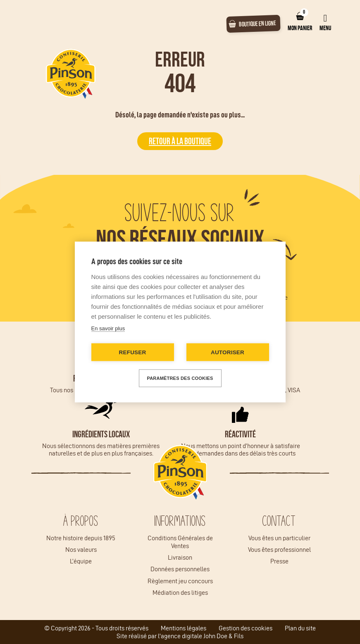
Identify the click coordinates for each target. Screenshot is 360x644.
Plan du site (300, 628)
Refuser (133, 352)
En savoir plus (108, 328)
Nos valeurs (81, 550)
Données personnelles (180, 569)
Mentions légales (184, 628)
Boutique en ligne (258, 24)
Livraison (180, 557)
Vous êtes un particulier (279, 538)
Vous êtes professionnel (279, 550)
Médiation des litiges (180, 593)
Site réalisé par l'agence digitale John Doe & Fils (180, 636)
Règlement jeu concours (180, 581)
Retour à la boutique (180, 141)
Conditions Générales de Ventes (180, 542)
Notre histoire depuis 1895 (81, 538)
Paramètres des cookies (180, 378)
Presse (279, 561)
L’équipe (81, 561)
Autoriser (228, 352)
